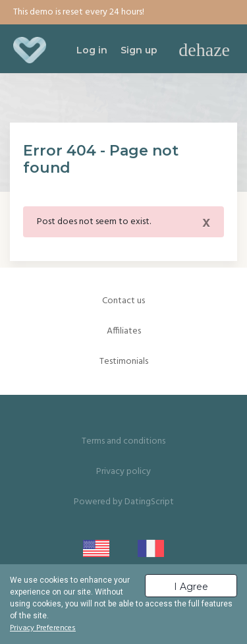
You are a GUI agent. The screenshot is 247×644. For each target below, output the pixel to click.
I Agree (191, 587)
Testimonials (124, 362)
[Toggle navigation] (204, 50)
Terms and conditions (123, 441)
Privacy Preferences (43, 628)
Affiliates (124, 331)
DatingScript (149, 502)
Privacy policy (123, 472)
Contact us (123, 301)
